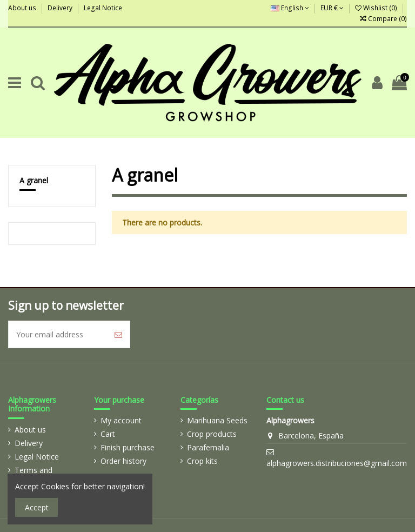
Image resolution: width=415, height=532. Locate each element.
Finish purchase (128, 447)
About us (23, 8)
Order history (123, 461)
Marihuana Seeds (217, 420)
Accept (37, 507)
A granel (34, 180)
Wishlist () (377, 8)
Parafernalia (208, 447)
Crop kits (202, 461)
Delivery (61, 8)
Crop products (212, 434)
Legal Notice (103, 8)
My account (121, 420)
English (290, 8)
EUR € (332, 8)
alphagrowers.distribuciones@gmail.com (337, 463)
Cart (108, 434)
